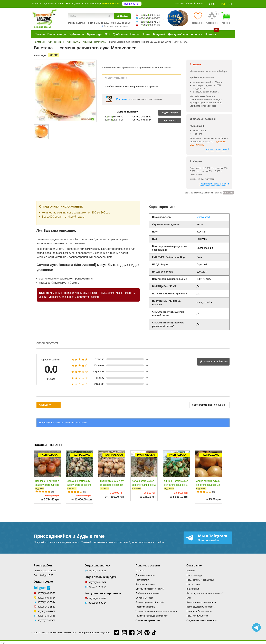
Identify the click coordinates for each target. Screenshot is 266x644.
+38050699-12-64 (149, 15)
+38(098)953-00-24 (97, 603)
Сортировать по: (202, 405)
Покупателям (142, 580)
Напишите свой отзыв (214, 362)
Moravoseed (203, 217)
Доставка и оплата (54, 4)
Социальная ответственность (202, 620)
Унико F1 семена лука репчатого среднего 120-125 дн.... (176, 485)
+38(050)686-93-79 (46, 593)
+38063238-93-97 (149, 18)
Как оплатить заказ (145, 584)
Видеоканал (193, 589)
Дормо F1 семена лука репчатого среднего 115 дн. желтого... (79, 485)
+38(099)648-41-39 (97, 598)
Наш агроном (193, 584)
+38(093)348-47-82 (46, 611)
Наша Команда (194, 575)
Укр (230, 4)
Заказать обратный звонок (189, 4)
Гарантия (37, 4)
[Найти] (122, 16)
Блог (189, 598)
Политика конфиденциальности (152, 616)
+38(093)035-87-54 (46, 598)
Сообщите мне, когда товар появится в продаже (132, 86)
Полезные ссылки (148, 566)
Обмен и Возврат (144, 598)
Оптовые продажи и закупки (150, 589)
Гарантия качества (145, 607)
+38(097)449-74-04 (97, 587)
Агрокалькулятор (91, 4)
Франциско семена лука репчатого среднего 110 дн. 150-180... (112, 485)
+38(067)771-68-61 (46, 620)
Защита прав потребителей (150, 602)
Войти (212, 4)
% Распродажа (111, 4)
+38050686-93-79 (149, 25)
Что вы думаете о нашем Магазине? (205, 593)
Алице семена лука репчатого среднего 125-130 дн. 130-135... (208, 485)
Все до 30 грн (132, 4)
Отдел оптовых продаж (101, 577)
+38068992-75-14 (149, 22)
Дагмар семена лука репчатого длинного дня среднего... (144, 485)
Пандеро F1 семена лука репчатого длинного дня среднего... (47, 485)
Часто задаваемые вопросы (201, 607)
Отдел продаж (43, 582)
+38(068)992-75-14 (46, 602)
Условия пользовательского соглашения (156, 611)
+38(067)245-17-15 (46, 616)
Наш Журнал (73, 4)
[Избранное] (198, 18)
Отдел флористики (97, 566)
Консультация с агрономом (103, 593)
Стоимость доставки (217, 149)
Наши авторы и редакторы (200, 580)
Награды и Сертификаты (199, 611)
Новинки (191, 571)
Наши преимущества (197, 616)
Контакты (140, 571)
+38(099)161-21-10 (46, 607)
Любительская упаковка (148, 593)
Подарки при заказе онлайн (213, 184)
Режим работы (44, 566)
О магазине (194, 566)
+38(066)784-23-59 (97, 582)
